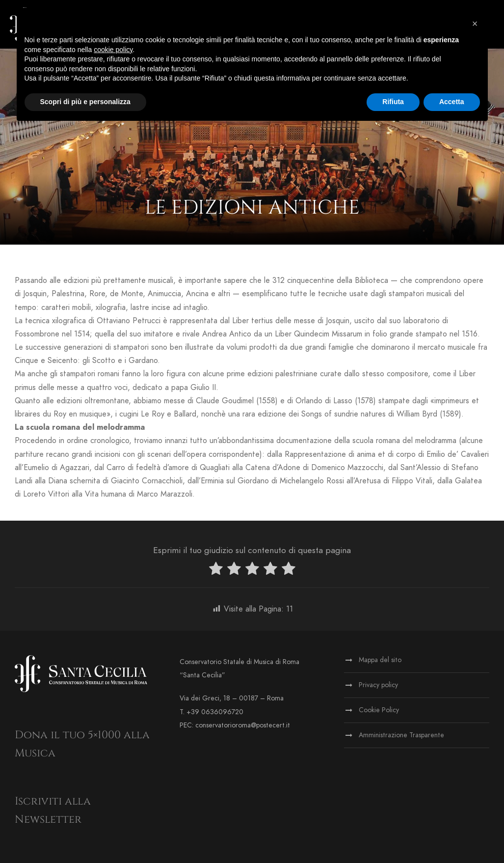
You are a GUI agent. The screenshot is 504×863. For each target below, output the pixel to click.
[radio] (216, 571)
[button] (475, 24)
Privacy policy (378, 685)
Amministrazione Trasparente (401, 735)
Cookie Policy (379, 710)
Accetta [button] (452, 102)
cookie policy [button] (113, 50)
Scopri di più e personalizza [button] (85, 102)
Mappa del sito (380, 660)
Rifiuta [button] (393, 102)
